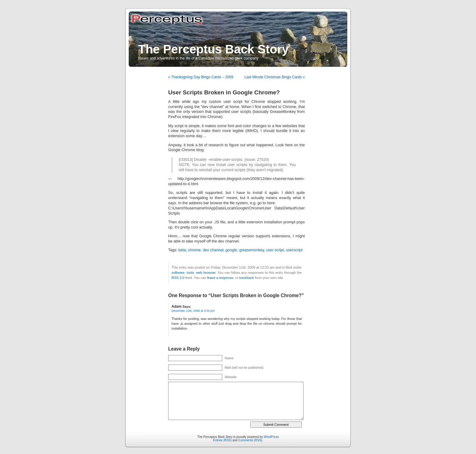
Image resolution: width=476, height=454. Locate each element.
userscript (294, 250)
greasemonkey (252, 250)
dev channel (213, 250)
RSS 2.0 (178, 278)
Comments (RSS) (250, 440)
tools (190, 273)
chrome (194, 250)
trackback (246, 278)
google (231, 250)
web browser (206, 273)
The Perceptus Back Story (213, 49)
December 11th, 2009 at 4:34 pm (193, 311)
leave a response (220, 278)
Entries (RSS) (222, 440)
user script (275, 250)
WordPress (271, 437)
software (178, 273)
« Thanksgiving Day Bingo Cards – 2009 (201, 77)
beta (182, 250)
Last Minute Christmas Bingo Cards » (275, 77)
